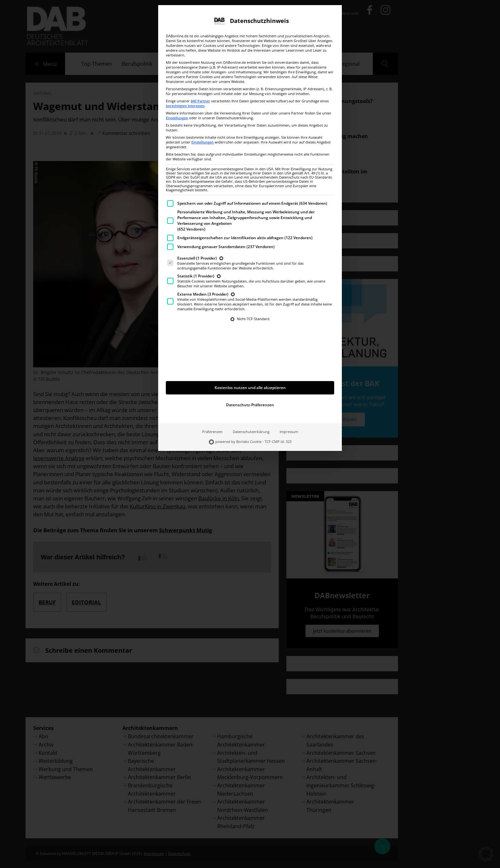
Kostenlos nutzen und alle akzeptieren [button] (250, 350)
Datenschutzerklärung (251, 394)
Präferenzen (212, 394)
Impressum (289, 394)
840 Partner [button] (200, 63)
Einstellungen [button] (177, 80)
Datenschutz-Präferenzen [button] (250, 367)
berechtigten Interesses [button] (185, 68)
